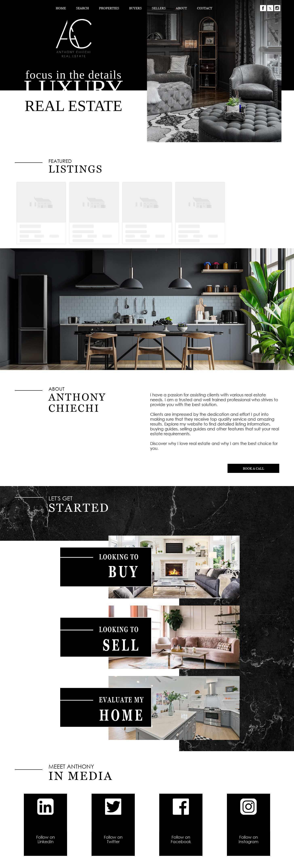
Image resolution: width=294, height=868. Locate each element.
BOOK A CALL (253, 468)
